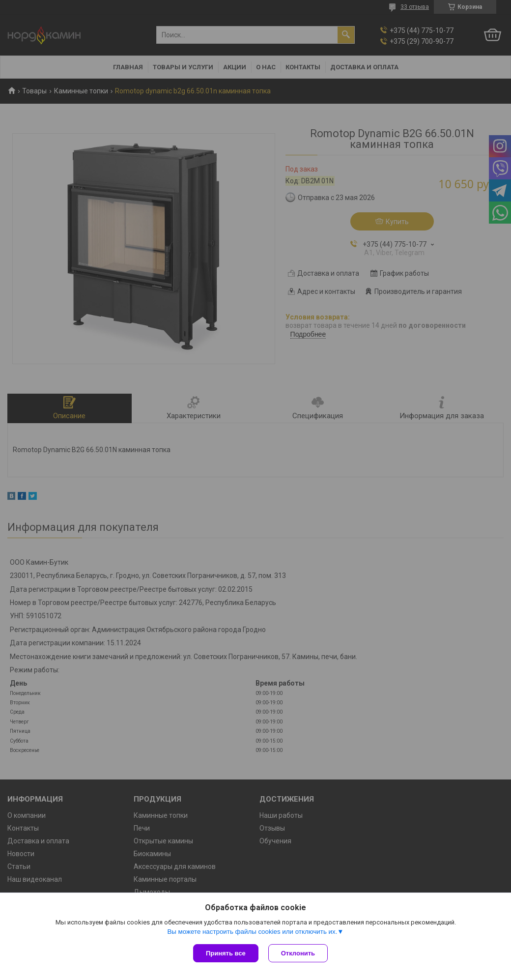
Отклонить (298, 953)
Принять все (226, 953)
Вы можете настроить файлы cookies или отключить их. (252, 932)
